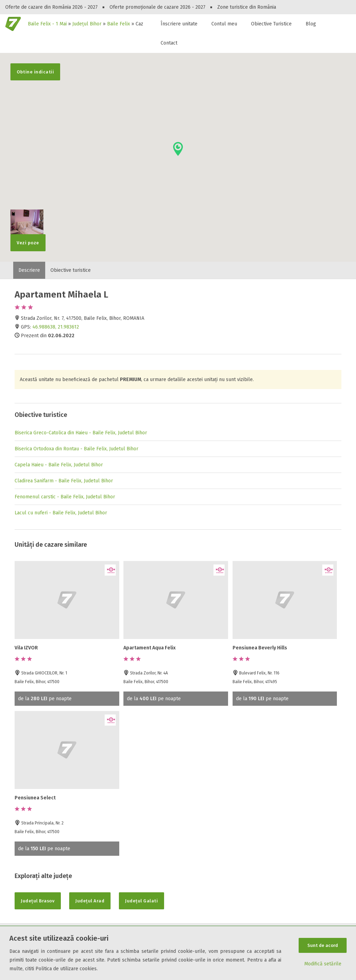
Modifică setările (323, 964)
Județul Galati (141, 901)
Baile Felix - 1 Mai (47, 24)
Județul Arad (90, 901)
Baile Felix (119, 24)
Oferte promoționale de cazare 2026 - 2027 (157, 7)
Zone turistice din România (247, 7)
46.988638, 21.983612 (56, 327)
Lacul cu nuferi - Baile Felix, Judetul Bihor (61, 513)
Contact (169, 43)
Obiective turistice (71, 270)
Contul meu (224, 24)
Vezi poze (27, 240)
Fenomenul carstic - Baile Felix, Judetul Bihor (65, 497)
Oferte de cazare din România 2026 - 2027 (51, 7)
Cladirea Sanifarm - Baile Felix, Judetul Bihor (64, 481)
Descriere (29, 270)
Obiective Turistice (271, 24)
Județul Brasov (38, 901)
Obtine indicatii (35, 72)
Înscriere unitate (179, 24)
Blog (311, 24)
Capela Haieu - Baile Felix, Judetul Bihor (59, 465)
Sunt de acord (323, 945)
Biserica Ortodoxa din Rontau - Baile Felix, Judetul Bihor (76, 449)
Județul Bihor (87, 24)
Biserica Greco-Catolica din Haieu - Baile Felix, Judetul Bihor (81, 433)
